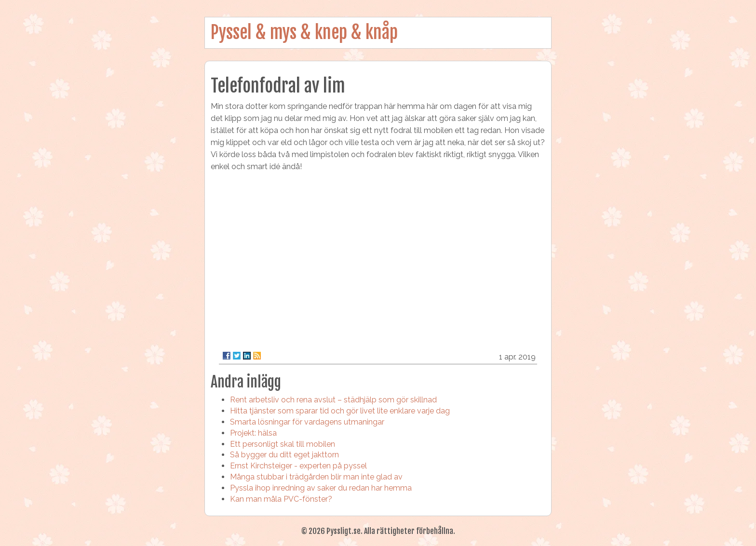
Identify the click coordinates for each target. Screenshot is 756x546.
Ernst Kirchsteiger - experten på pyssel (298, 466)
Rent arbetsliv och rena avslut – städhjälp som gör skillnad (333, 400)
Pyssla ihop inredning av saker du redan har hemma (321, 488)
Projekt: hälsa (253, 433)
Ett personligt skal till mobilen (283, 444)
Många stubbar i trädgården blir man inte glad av (316, 477)
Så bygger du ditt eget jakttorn (284, 455)
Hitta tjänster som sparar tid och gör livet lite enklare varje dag (340, 411)
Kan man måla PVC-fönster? (281, 499)
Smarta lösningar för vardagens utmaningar (307, 422)
